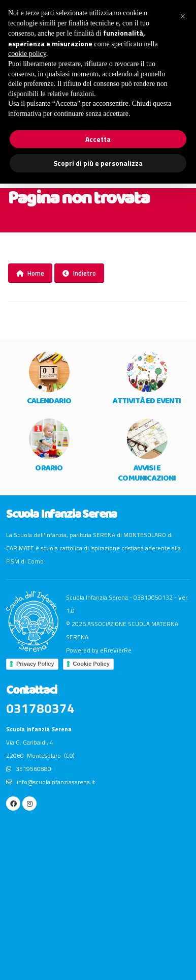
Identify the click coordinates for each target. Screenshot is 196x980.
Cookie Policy (91, 664)
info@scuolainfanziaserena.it (51, 782)
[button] (183, 16)
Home (30, 273)
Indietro (79, 273)
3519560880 (29, 769)
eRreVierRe (116, 650)
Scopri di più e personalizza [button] (98, 163)
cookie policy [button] (27, 54)
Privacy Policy (35, 664)
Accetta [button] (98, 139)
